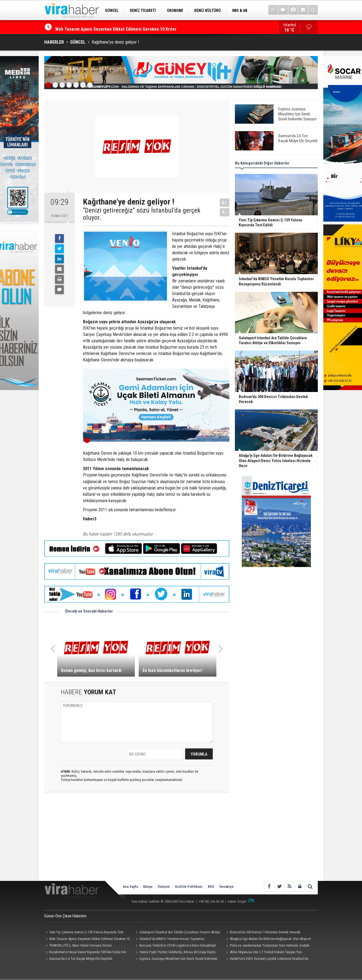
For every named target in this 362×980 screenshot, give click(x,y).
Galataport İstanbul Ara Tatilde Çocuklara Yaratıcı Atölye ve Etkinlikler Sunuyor (177, 933)
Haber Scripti (237, 901)
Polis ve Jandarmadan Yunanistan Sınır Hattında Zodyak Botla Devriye (267, 946)
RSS (211, 887)
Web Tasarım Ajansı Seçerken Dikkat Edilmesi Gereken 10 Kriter (87, 939)
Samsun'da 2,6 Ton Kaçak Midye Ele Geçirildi (81, 959)
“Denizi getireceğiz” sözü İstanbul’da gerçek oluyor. (142, 214)
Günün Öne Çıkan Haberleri (65, 916)
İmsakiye (226, 887)
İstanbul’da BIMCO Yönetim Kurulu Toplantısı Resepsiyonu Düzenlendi (169, 939)
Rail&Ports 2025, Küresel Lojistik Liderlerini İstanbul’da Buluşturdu (266, 959)
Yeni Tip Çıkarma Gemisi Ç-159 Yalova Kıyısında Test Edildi (110, 27)
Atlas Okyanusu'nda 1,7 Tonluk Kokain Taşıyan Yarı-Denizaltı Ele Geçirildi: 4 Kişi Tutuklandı (263, 953)
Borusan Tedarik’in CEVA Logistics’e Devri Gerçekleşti (178, 945)
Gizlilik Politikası (189, 887)
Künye (148, 887)
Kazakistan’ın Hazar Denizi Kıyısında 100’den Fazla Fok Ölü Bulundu (85, 953)
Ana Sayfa (130, 887)
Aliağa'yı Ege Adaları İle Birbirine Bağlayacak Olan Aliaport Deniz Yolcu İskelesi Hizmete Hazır (268, 939)
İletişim (164, 887)
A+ (225, 202)
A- (225, 212)
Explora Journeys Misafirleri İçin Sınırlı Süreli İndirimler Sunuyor (176, 959)
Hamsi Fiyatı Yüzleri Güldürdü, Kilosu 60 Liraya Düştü (178, 952)
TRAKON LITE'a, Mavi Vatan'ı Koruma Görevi (80, 945)
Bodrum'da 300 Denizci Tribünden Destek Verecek (265, 932)
